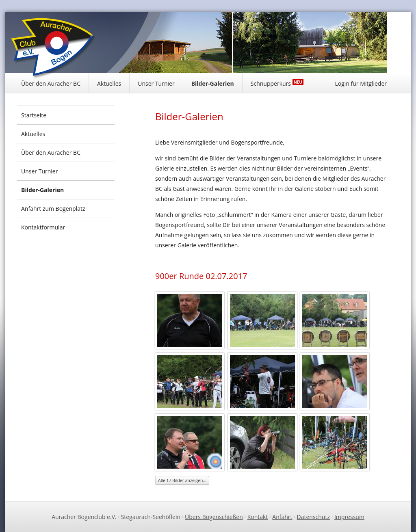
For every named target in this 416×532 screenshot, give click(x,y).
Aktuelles (109, 83)
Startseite (34, 115)
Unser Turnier (156, 83)
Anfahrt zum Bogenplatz (53, 209)
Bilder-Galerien (213, 83)
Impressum (349, 517)
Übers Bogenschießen (214, 517)
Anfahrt (282, 517)
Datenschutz (313, 517)
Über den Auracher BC (51, 83)
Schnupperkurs (277, 83)
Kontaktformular (43, 227)
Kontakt (258, 517)
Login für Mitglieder (361, 83)
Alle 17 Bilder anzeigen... (182, 480)
